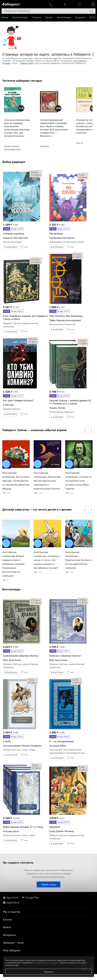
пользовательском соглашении (46, 963)
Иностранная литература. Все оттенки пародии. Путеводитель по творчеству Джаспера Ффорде (16, 481)
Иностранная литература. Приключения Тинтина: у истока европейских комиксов (79, 560)
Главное (36, 17)
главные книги (27, 63)
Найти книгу (48, 884)
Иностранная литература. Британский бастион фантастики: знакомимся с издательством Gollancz (47, 481)
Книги (5, 17)
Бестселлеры (11, 589)
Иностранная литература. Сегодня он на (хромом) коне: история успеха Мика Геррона (78, 481)
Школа (49, 17)
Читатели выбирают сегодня (22, 81)
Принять (48, 972)
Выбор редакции (14, 162)
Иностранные (20, 17)
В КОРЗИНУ (11, 247)
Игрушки (80, 17)
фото (36, 175)
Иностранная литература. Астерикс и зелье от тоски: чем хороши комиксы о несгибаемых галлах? (47, 560)
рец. (35, 172)
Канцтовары (64, 17)
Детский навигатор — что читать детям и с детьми (37, 509)
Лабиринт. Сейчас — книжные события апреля (34, 430)
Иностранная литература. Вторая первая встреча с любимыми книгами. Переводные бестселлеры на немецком (14, 564)
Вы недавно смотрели (18, 862)
